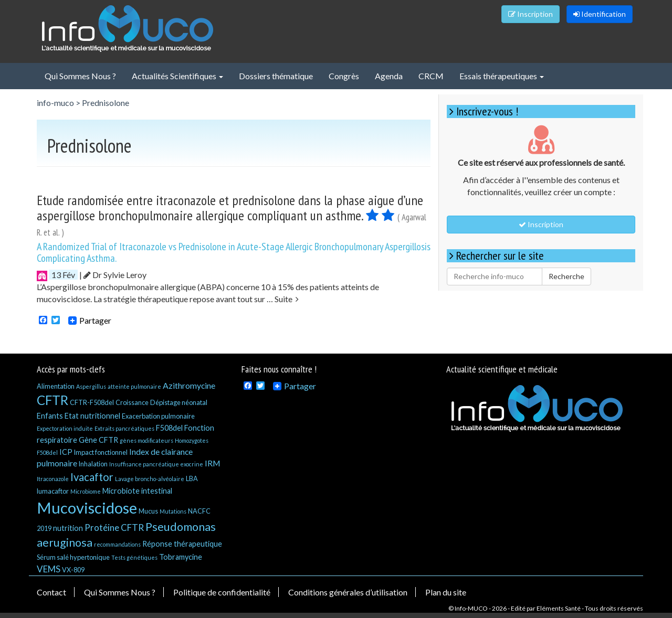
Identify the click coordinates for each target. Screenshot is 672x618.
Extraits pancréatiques (124, 428)
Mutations (173, 511)
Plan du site (446, 592)
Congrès (344, 76)
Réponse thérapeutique (182, 544)
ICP (66, 452)
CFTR (52, 400)
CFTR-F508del (92, 402)
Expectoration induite (65, 428)
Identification (600, 14)
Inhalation (93, 464)
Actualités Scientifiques (177, 76)
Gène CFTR (98, 440)
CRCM (431, 76)
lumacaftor (53, 491)
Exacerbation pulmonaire (158, 416)
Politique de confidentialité (222, 592)
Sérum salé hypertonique (73, 557)
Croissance (132, 402)
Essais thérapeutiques (502, 76)
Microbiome (86, 491)
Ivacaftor (92, 477)
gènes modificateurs (146, 440)
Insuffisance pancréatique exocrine (156, 464)
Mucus (148, 511)
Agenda (389, 76)
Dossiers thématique (276, 76)
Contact (51, 592)
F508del (169, 428)
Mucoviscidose (87, 508)
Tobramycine (181, 557)
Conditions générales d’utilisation (348, 592)
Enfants (50, 416)
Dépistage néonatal (179, 402)
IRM (213, 463)
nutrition (68, 528)
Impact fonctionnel (101, 452)
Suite (287, 299)
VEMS (49, 569)
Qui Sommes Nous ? (80, 76)
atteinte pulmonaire (134, 386)
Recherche (566, 276)
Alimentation (56, 386)
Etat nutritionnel (92, 416)
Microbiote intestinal (137, 491)
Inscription (531, 14)
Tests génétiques (134, 557)
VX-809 (73, 570)
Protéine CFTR (114, 528)
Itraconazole (53, 479)
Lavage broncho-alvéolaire (150, 479)
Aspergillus (91, 386)
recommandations (117, 544)
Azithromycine (189, 385)
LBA (192, 478)
